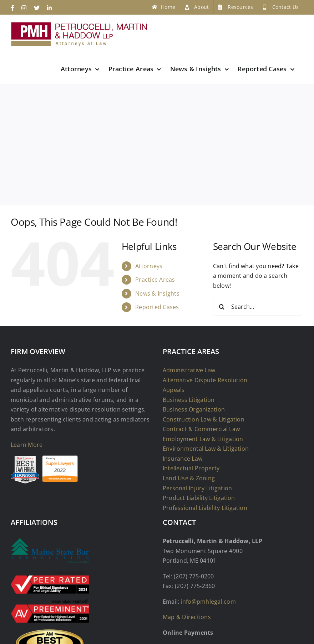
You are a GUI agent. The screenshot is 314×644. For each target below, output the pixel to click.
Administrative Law (189, 370)
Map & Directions (187, 617)
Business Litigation (189, 400)
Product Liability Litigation (199, 498)
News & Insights (157, 293)
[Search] (222, 307)
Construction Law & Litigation (204, 419)
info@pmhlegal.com (208, 602)
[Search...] (258, 307)
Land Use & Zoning (189, 478)
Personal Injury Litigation (197, 488)
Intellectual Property (191, 468)
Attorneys (149, 266)
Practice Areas (155, 280)
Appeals (174, 390)
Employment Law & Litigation (203, 439)
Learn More (27, 445)
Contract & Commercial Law (201, 429)
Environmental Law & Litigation (206, 449)
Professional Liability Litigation (205, 508)
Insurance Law (183, 459)
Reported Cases (157, 307)
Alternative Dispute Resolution (205, 380)
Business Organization (194, 409)
